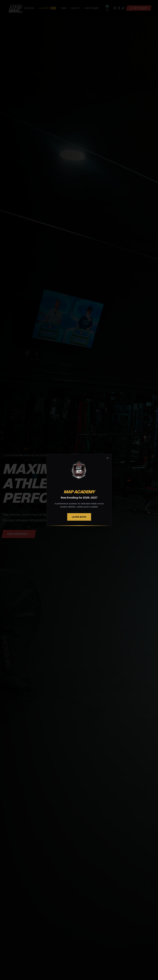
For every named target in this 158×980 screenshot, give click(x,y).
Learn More (79, 517)
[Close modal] (108, 458)
